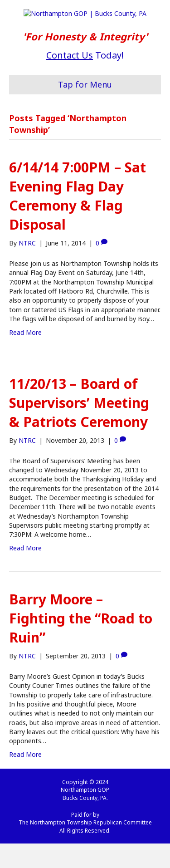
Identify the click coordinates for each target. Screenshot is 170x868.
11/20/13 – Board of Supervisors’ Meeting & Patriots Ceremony (79, 427)
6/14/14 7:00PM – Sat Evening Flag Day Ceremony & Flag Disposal (78, 220)
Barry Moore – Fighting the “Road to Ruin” (81, 643)
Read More (25, 357)
